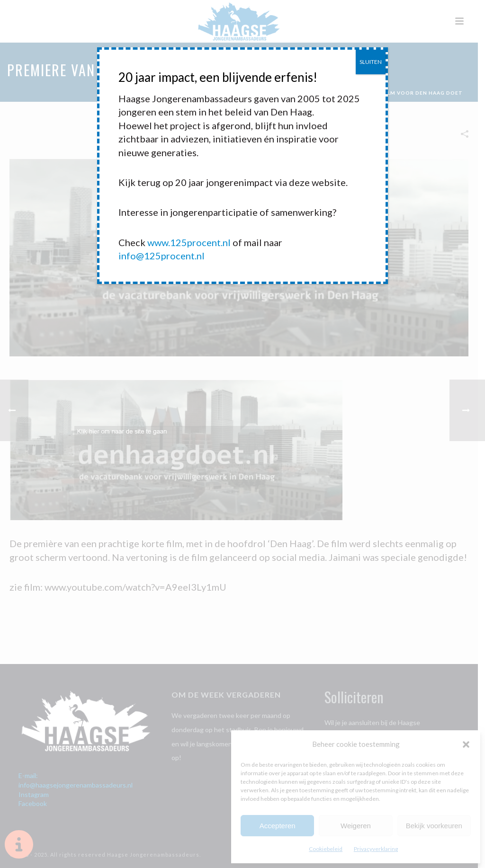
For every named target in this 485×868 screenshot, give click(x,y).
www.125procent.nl (189, 242)
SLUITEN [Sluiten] (371, 62)
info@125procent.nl (162, 256)
